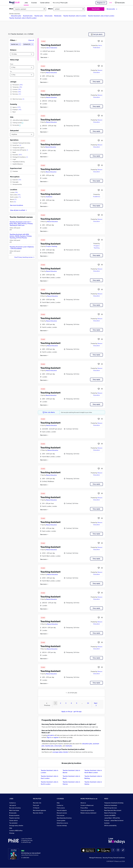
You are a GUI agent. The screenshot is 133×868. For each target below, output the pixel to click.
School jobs (49, 16)
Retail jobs (58, 16)
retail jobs (69, 746)
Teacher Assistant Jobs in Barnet (71, 771)
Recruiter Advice (38, 813)
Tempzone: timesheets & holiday (114, 803)
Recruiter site (37, 803)
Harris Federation (52, 48)
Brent (13, 202)
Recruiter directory (15, 808)
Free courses (61, 815)
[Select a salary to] (22, 75)
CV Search (36, 808)
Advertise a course (62, 823)
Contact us (12, 803)
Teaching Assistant (51, 45)
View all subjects (62, 810)
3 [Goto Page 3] (66, 703)
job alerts (51, 735)
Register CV (101, 3)
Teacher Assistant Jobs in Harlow (93, 783)
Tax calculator (13, 823)
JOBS (11, 799)
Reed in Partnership (110, 813)
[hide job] (102, 41)
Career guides (61, 820)
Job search (13, 805)
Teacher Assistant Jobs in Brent (71, 777)
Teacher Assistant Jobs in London (75, 16)
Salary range (14, 60)
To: (11, 71)
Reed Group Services (111, 808)
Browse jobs (112, 9)
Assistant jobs (28, 16)
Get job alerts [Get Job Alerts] (97, 34)
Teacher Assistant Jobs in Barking (93, 777)
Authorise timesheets (111, 805)
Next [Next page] (96, 704)
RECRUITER (37, 799)
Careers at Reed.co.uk (87, 805)
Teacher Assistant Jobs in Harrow (71, 783)
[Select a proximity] (22, 54)
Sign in (49, 737)
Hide (12, 117)
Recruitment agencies (40, 810)
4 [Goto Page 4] (71, 703)
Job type (13, 82)
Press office (84, 808)
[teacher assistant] (16, 44)
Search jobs (96, 9)
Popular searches (14, 818)
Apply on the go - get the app (71, 712)
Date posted (14, 131)
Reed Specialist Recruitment (113, 810)
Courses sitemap (62, 826)
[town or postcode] (69, 9)
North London (15, 197)
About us (83, 803)
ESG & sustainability (110, 826)
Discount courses (62, 813)
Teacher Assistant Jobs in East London (101, 16)
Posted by (14, 104)
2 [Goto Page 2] (61, 703)
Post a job (36, 805)
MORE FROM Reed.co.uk (89, 799)
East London (15, 195)
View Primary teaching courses (25, 257)
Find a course (61, 808)
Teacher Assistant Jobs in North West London (93, 771)
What (11, 9)
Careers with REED (110, 815)
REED (106, 799)
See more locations (17, 205)
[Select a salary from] (22, 67)
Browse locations (14, 815)
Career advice (13, 820)
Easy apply (96, 82)
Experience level (16, 168)
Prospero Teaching (51, 246)
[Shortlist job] (99, 41)
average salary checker (60, 752)
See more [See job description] (45, 57)
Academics (49, 197)
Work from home (14, 810)
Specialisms (14, 140)
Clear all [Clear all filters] (31, 40)
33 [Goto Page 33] (88, 703)
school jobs (58, 746)
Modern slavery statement (88, 813)
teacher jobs (49, 746)
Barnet (13, 199)
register (56, 737)
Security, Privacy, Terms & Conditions (114, 858)
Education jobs (16, 16)
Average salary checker (16, 826)
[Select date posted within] (22, 134)
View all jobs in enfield (19, 210)
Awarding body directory (64, 818)
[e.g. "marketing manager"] (30, 9)
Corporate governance (87, 810)
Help (11, 828)
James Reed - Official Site (112, 818)
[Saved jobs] (120, 3)
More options (15, 177)
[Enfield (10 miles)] (28, 44)
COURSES (60, 799)
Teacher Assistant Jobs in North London (23, 18)
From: (12, 64)
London (14, 192)
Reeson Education (52, 73)
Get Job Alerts (49, 412)
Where (50, 9)
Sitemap (12, 833)
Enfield (31, 34)
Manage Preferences (95, 858)
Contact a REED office (16, 831)
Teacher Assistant (17, 34)
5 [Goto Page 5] (77, 703)
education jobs (87, 744)
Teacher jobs (39, 16)
